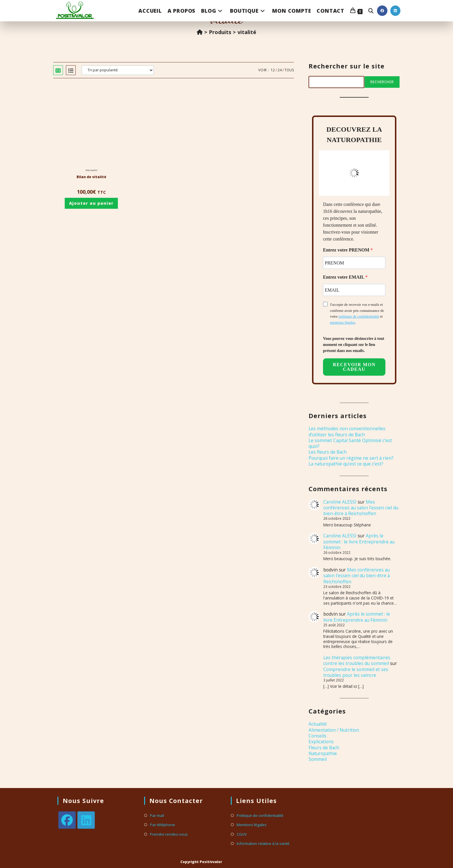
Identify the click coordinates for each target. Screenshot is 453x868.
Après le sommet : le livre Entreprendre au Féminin (359, 542)
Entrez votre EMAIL (344, 277)
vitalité (247, 32)
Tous (289, 70)
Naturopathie (91, 170)
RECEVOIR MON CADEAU (354, 367)
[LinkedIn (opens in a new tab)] (395, 11)
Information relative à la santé (263, 844)
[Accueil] (200, 32)
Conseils (318, 736)
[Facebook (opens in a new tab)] (382, 11)
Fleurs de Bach (324, 748)
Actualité (318, 724)
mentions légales (342, 322)
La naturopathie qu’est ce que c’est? (346, 464)
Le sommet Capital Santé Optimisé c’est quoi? (350, 443)
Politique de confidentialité (260, 816)
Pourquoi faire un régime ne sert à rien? (351, 458)
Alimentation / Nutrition (334, 730)
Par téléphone (163, 825)
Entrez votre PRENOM (347, 250)
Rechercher (382, 82)
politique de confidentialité (359, 316)
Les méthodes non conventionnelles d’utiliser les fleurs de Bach (347, 431)
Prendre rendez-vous (169, 834)
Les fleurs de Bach (328, 452)
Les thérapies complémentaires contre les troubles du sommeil (357, 660)
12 (273, 70)
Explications (321, 742)
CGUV (242, 834)
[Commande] (118, 70)
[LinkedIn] (86, 820)
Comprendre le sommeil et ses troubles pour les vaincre (356, 672)
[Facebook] (67, 820)
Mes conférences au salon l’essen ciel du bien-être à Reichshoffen (361, 508)
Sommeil (318, 759)
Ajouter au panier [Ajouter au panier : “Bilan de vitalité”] (91, 203)
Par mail (157, 816)
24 (280, 70)
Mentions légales (252, 825)
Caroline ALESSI (340, 502)
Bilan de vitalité (91, 177)
